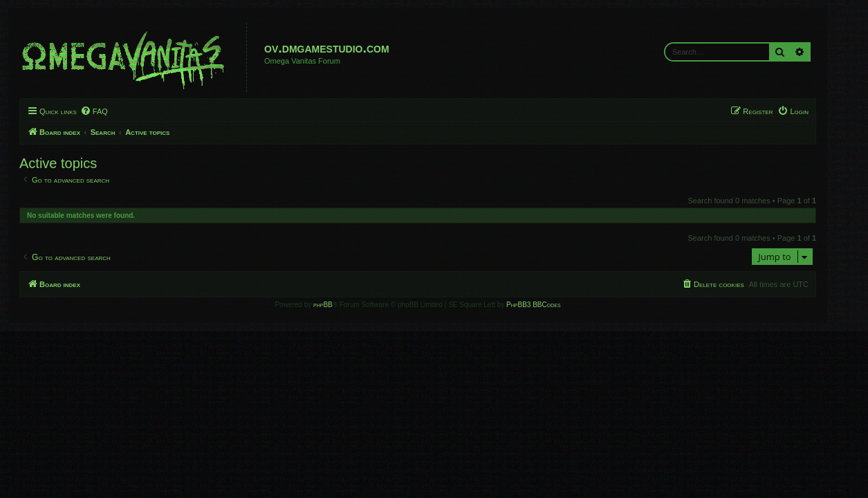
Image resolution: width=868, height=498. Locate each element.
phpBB (340, 305)
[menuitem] (110, 111)
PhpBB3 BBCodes (550, 305)
